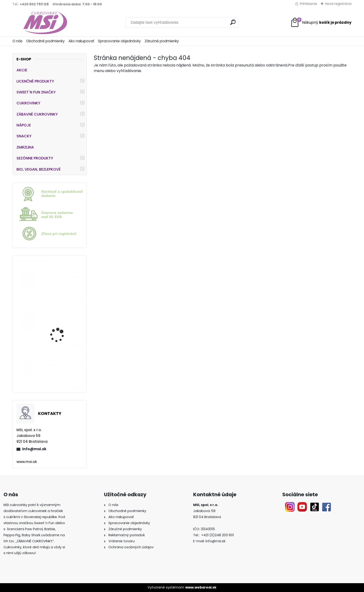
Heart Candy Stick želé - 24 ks (63, 279)
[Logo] (44, 23)
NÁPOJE (24, 125)
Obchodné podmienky (45, 41)
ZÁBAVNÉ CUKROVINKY (37, 114)
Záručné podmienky (162, 41)
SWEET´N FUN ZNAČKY (36, 92)
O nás (18, 41)
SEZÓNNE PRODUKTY (35, 158)
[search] (233, 22)
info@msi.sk (34, 449)
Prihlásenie (309, 4)
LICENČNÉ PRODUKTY (35, 81)
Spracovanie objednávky (119, 41)
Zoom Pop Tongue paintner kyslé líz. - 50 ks (63, 363)
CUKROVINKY (28, 103)
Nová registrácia (338, 4)
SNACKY (24, 136)
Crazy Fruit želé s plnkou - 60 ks (63, 317)
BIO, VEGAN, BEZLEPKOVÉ (39, 169)
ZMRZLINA (25, 147)
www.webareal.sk (201, 587)
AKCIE (22, 70)
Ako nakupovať (81, 41)
